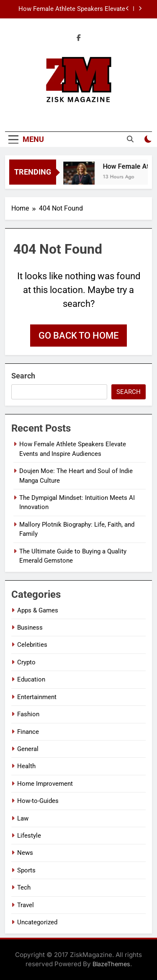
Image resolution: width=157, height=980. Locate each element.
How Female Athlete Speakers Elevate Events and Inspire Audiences (72, 9)
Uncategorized (37, 922)
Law (23, 818)
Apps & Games (38, 610)
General (28, 749)
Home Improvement (45, 784)
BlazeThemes (111, 964)
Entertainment (37, 697)
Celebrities (32, 645)
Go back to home (78, 336)
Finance (28, 732)
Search (23, 376)
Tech (24, 887)
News (25, 853)
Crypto (26, 662)
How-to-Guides (38, 801)
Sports (26, 870)
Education (31, 679)
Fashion (28, 714)
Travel (26, 905)
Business (30, 628)
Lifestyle (29, 836)
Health (26, 766)
